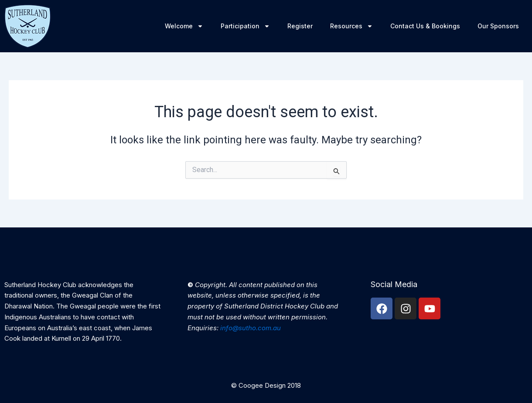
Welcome (184, 26)
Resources (351, 26)
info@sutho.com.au (251, 328)
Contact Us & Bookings (425, 26)
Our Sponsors (498, 26)
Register (300, 26)
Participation (245, 26)
